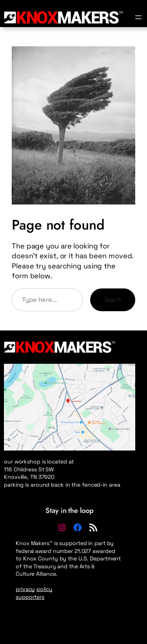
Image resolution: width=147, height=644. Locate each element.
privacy (25, 589)
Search (113, 300)
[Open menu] (138, 17)
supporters (30, 597)
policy (44, 589)
